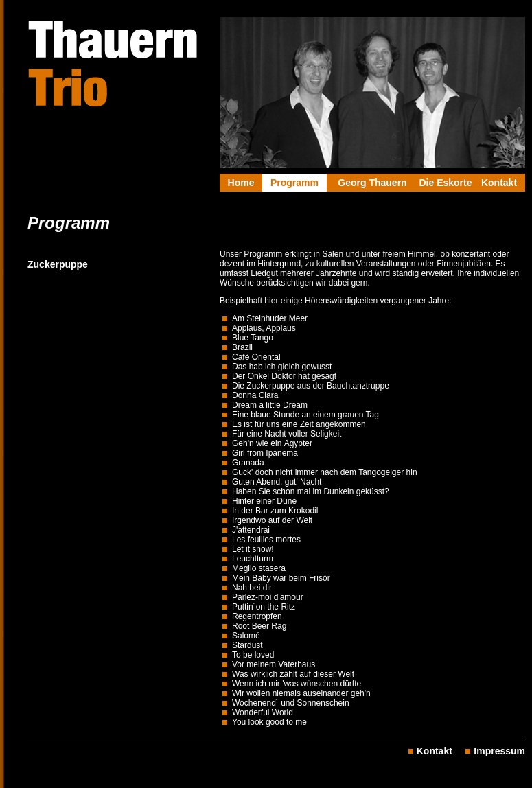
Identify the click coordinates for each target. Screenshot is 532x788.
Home (241, 183)
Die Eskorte (445, 183)
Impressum (499, 751)
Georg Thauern (372, 183)
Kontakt (499, 183)
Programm (294, 183)
